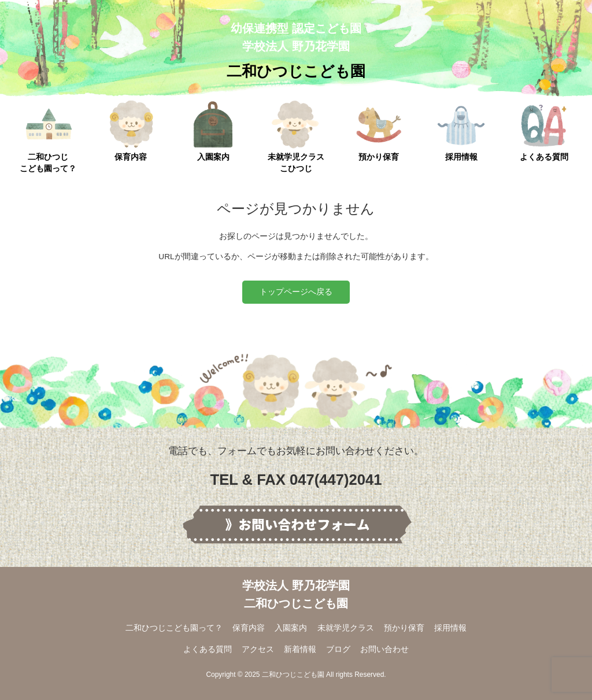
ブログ (338, 649)
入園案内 (213, 130)
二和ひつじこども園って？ (48, 136)
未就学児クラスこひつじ (296, 136)
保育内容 (131, 130)
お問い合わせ (384, 649)
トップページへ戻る (296, 292)
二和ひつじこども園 (296, 71)
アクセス (258, 649)
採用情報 (461, 130)
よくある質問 (544, 130)
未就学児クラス (346, 628)
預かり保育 (378, 130)
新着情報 (300, 649)
